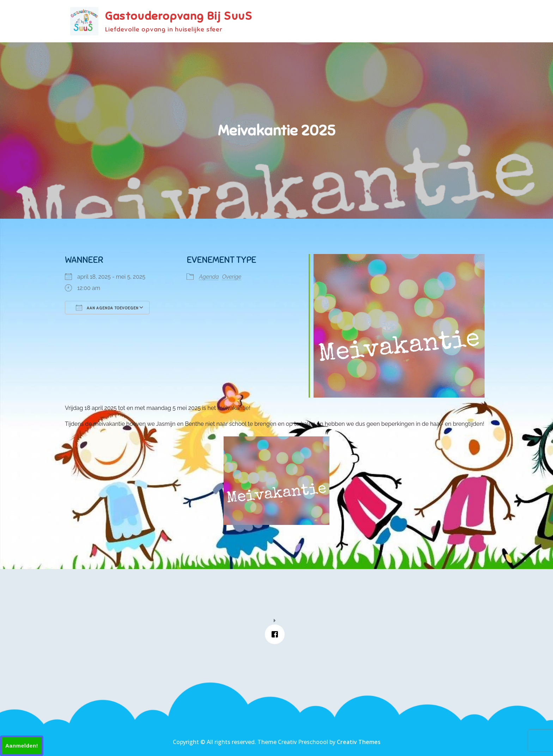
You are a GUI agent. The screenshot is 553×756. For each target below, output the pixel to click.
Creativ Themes (359, 742)
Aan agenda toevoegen (107, 308)
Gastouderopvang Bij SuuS (179, 16)
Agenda (209, 277)
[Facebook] (276, 634)
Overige (232, 277)
